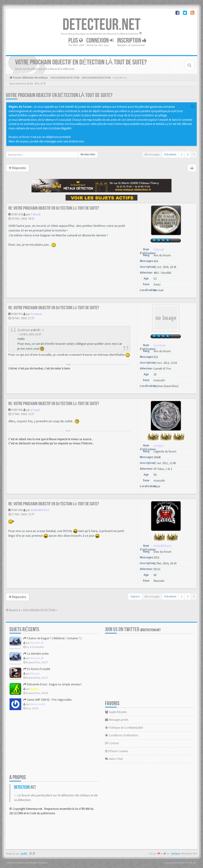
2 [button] (188, 154)
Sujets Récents (116, 712)
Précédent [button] (170, 154)
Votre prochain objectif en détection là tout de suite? (59, 95)
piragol (35, 410)
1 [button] (182, 154)
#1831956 (17, 410)
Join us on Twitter (133, 629)
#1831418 (17, 214)
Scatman (36, 314)
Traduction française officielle (21, 863)
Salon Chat (114, 759)
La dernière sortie (36, 654)
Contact (112, 743)
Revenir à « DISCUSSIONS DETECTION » (32, 610)
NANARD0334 (40, 510)
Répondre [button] (17, 168)
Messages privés (117, 720)
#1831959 (17, 510)
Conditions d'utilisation (122, 735)
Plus (76, 41)
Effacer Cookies (116, 751)
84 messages (152, 154)
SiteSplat (175, 854)
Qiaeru (44, 863)
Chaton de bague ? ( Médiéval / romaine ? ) (52, 638)
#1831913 (17, 314)
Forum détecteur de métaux (30, 78)
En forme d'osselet (37, 669)
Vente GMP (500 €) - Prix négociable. (48, 700)
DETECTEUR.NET (101, 25)
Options (135, 596)
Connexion (100, 41)
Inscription (132, 41)
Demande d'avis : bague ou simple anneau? (53, 684)
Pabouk (36, 214)
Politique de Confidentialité (124, 728)
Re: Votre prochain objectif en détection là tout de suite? (54, 208)
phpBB (24, 854)
